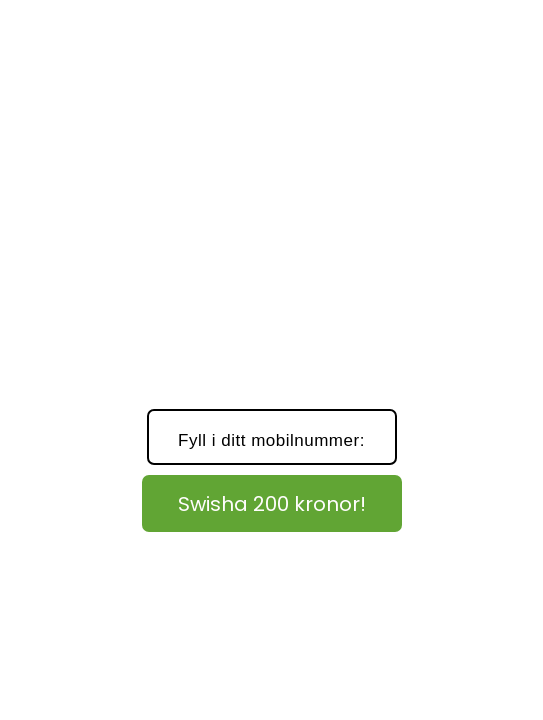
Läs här (453, 556)
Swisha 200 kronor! (272, 504)
